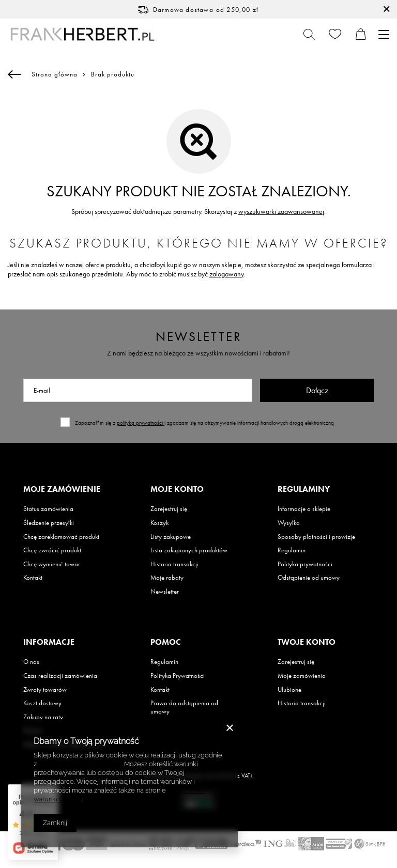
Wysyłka (289, 523)
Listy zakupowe (171, 537)
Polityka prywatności (305, 564)
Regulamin (292, 550)
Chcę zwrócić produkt (52, 550)
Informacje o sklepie (304, 509)
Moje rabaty (167, 578)
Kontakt (33, 578)
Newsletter (199, 337)
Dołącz (317, 390)
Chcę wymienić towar (52, 564)
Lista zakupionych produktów (189, 550)
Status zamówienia (48, 509)
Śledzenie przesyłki (49, 523)
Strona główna (55, 74)
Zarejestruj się (169, 509)
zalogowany (226, 274)
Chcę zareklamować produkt (61, 537)
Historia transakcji (174, 564)
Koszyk (159, 523)
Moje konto (177, 489)
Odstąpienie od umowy (309, 578)
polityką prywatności (141, 423)
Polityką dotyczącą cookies (80, 764)
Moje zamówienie (62, 489)
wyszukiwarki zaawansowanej (281, 211)
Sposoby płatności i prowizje (316, 537)
